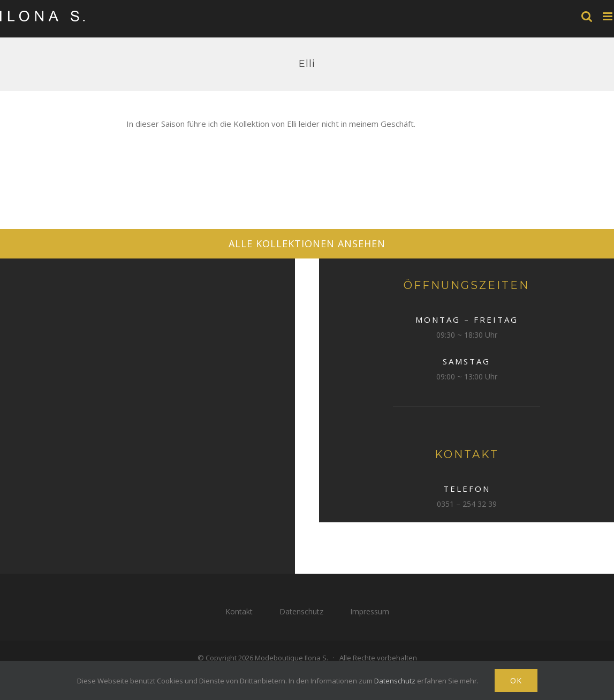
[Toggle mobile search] (587, 16)
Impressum (370, 611)
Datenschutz (301, 611)
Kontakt (239, 611)
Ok (516, 680)
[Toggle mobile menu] (608, 16)
